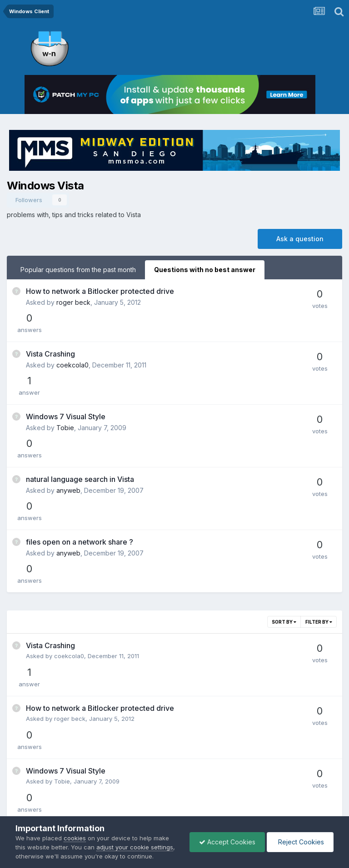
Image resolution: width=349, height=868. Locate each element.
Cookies (204, 799)
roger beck (73, 302)
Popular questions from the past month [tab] (78, 270)
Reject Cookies (300, 842)
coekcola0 (72, 341)
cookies (75, 838)
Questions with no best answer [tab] (205, 270)
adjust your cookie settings (135, 847)
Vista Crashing (50, 330)
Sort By (284, 503)
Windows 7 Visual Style (66, 369)
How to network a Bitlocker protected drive (100, 291)
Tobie (65, 380)
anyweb (68, 419)
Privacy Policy (162, 799)
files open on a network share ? (80, 446)
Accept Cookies (227, 842)
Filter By (319, 503)
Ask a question (300, 239)
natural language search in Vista (80, 408)
